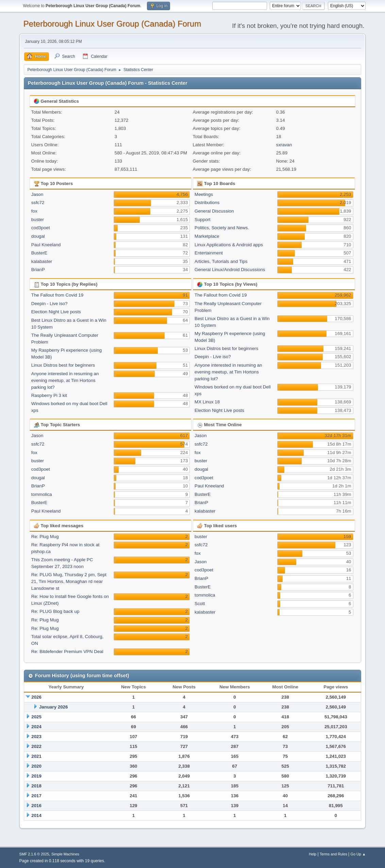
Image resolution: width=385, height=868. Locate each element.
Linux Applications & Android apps (229, 245)
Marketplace (207, 236)
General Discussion (214, 211)
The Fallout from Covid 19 (57, 295)
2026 (36, 697)
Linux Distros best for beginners (63, 365)
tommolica (42, 494)
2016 (36, 806)
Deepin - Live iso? (49, 304)
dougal (38, 236)
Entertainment (209, 253)
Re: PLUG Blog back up (55, 611)
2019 (36, 776)
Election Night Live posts (56, 312)
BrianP (38, 270)
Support (203, 220)
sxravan (284, 145)
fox (34, 211)
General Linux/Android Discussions (230, 270)
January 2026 (53, 707)
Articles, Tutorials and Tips (221, 261)
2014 (36, 815)
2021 (36, 756)
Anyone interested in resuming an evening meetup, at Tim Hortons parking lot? (65, 380)
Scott (200, 604)
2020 (36, 766)
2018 (36, 786)
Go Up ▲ (358, 854)
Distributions (207, 203)
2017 (36, 796)
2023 (36, 737)
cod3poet (41, 228)
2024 (36, 727)
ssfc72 (38, 203)
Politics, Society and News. (222, 228)
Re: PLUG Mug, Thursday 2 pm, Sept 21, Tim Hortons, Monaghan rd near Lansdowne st (69, 581)
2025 (36, 717)
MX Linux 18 (207, 402)
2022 (36, 746)
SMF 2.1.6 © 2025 (34, 854)
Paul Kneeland (46, 245)
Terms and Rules (333, 854)
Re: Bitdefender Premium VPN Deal (67, 652)
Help (313, 854)
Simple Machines (65, 854)
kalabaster (42, 261)
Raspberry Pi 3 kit (49, 395)
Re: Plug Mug (45, 537)
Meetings (204, 194)
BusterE (39, 253)
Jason (37, 194)
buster (38, 220)
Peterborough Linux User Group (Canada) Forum (112, 24)
